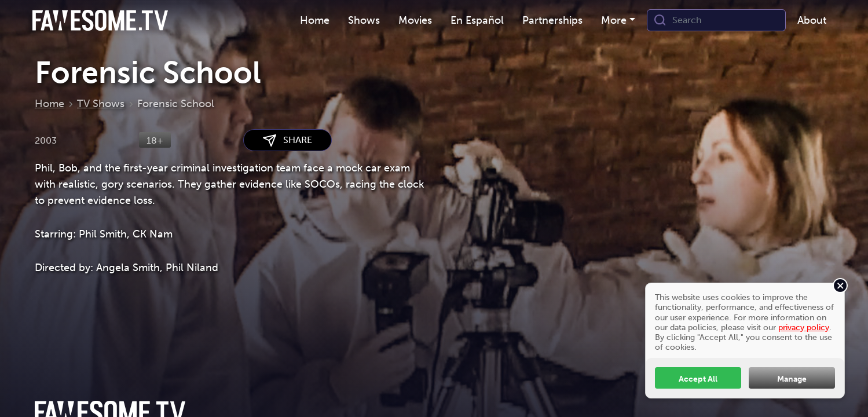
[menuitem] (315, 21)
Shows (364, 20)
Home (315, 20)
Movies (415, 20)
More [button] (614, 20)
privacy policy (804, 327)
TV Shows (101, 104)
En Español (477, 20)
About (812, 20)
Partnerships (552, 20)
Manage (792, 379)
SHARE (287, 140)
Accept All (698, 379)
